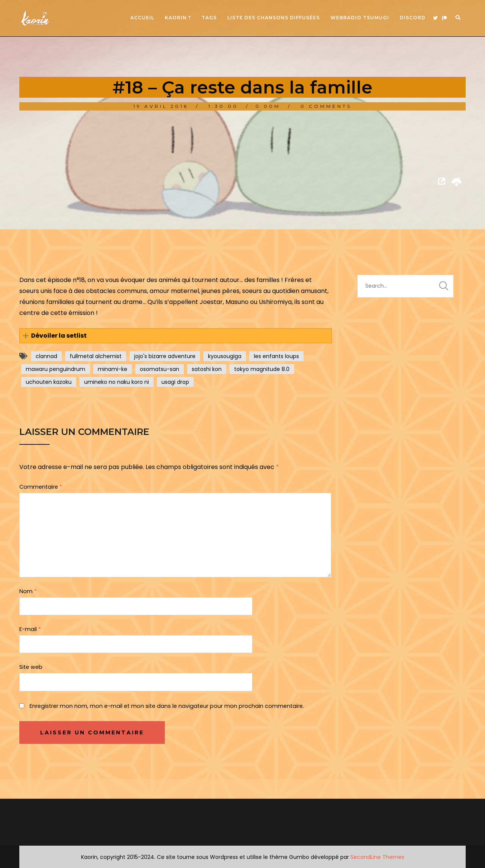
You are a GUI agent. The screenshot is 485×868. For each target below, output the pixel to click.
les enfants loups (276, 356)
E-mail (30, 629)
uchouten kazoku (49, 382)
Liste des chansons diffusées (274, 18)
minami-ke (113, 369)
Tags (209, 18)
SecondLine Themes (377, 857)
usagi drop (175, 382)
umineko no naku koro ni (117, 382)
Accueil (142, 18)
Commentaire (41, 487)
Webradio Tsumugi (360, 18)
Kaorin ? (178, 18)
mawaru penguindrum (56, 369)
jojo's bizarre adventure (165, 356)
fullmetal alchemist (96, 356)
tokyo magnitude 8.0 (262, 369)
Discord (413, 18)
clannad (46, 356)
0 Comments (326, 106)
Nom (28, 591)
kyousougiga (225, 356)
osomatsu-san (160, 369)
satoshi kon (207, 369)
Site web (31, 667)
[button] (175, 336)
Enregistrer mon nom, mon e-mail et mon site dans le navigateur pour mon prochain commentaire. (167, 706)
